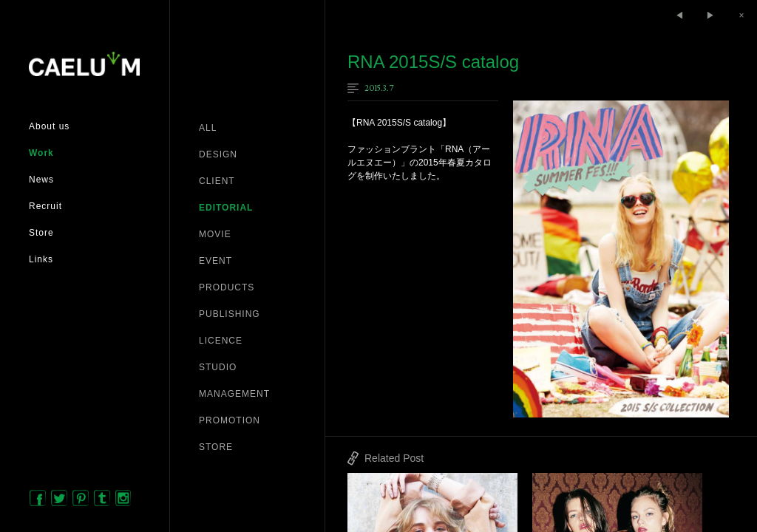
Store (41, 233)
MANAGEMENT (234, 394)
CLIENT (217, 181)
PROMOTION (230, 420)
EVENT (215, 261)
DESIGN (218, 154)
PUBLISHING (230, 314)
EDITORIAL (226, 208)
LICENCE (221, 341)
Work (41, 153)
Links (41, 259)
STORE (216, 447)
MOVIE (215, 234)
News (41, 180)
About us (49, 126)
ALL (208, 128)
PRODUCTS (227, 287)
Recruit (45, 206)
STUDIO (218, 367)
